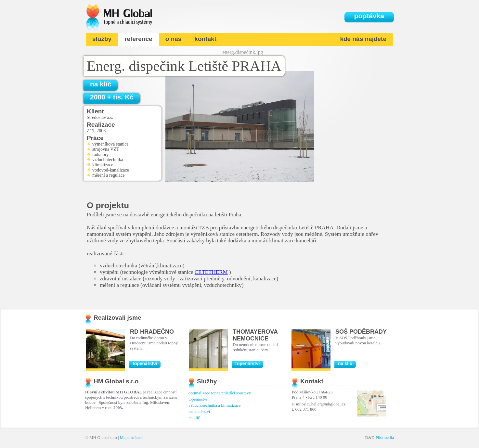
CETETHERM (211, 272)
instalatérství (199, 411)
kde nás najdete (363, 39)
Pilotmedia (385, 437)
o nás (174, 39)
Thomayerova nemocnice (255, 335)
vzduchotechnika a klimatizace (214, 405)
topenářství (145, 364)
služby (102, 39)
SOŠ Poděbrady (361, 332)
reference (138, 39)
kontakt (205, 39)
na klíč (101, 84)
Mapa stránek (131, 437)
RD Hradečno (152, 332)
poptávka (369, 16)
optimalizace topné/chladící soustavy (220, 393)
